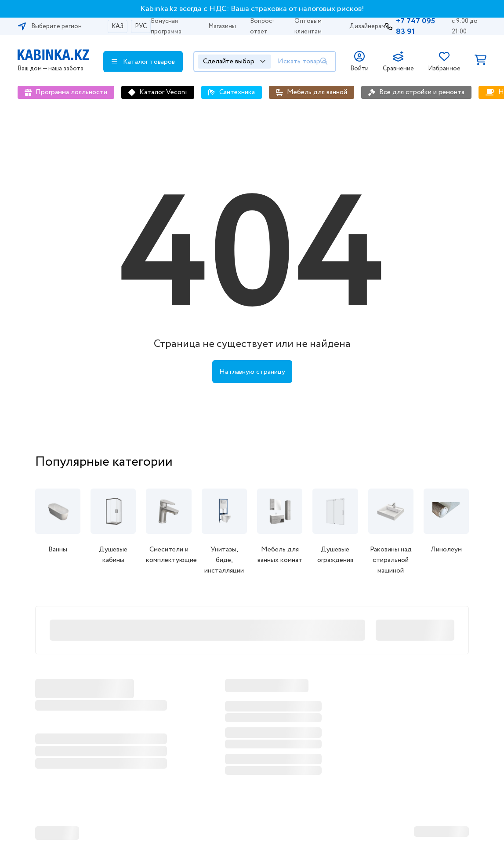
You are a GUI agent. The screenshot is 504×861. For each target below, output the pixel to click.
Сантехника (237, 92)
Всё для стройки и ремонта (422, 92)
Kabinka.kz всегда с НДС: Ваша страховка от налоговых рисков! (252, 9)
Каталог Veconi (163, 92)
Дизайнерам (367, 26)
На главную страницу (252, 372)
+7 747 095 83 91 (415, 26)
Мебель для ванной (317, 92)
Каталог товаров (143, 62)
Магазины (222, 26)
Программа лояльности (71, 92)
